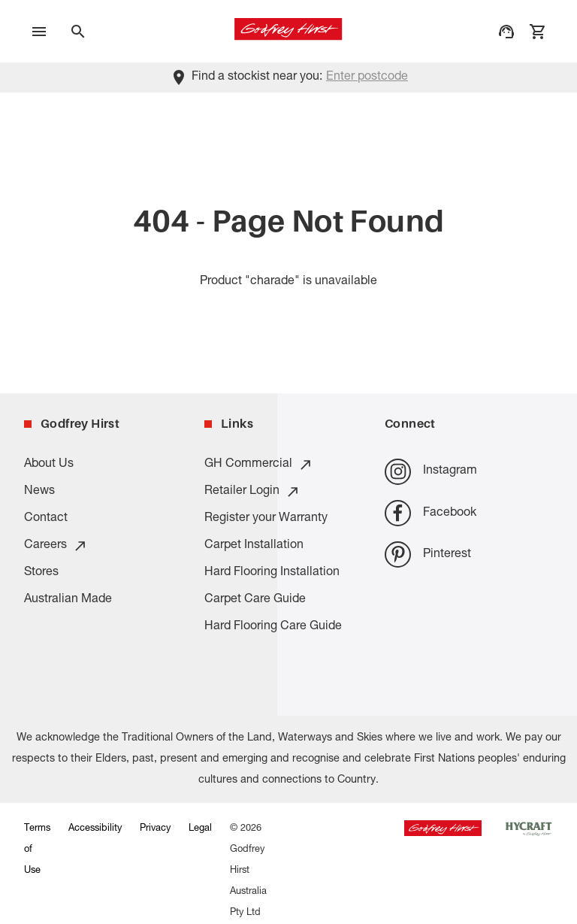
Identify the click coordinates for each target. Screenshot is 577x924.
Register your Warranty (266, 519)
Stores (41, 573)
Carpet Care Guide (255, 600)
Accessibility (95, 829)
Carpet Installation (254, 546)
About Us (49, 465)
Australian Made (68, 600)
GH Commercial (259, 465)
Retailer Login (252, 492)
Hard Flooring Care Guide (273, 627)
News (39, 492)
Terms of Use (37, 850)
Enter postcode (367, 77)
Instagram (431, 472)
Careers (56, 546)
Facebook (430, 513)
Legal (200, 829)
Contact (46, 519)
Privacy (155, 829)
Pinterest (428, 554)
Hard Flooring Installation (272, 573)
